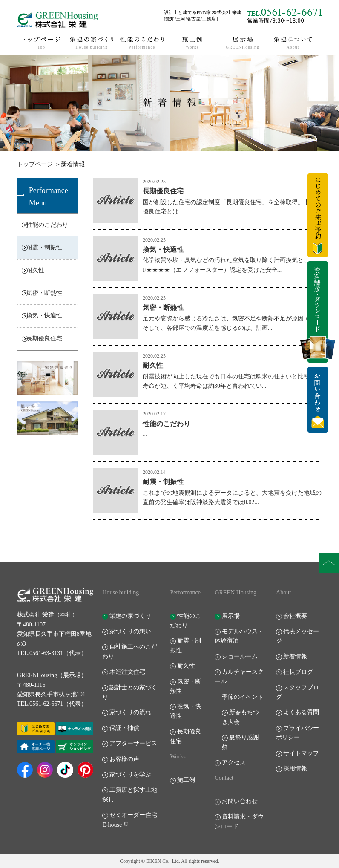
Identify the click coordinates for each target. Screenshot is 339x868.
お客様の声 (124, 759)
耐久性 (35, 270)
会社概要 (295, 616)
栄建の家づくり (130, 616)
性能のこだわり (47, 225)
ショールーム (240, 656)
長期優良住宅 (44, 339)
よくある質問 (301, 712)
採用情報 (295, 769)
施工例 (186, 780)
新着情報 (295, 656)
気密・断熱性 (44, 293)
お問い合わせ (240, 801)
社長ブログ (298, 672)
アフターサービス (133, 743)
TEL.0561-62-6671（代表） (52, 704)
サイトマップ (301, 753)
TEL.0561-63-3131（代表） (52, 653)
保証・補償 (124, 728)
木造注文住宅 (127, 672)
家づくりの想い (130, 631)
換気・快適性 (44, 316)
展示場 (231, 616)
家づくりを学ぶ (130, 774)
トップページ (35, 164)
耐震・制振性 (44, 247)
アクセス (234, 763)
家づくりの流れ (130, 712)
